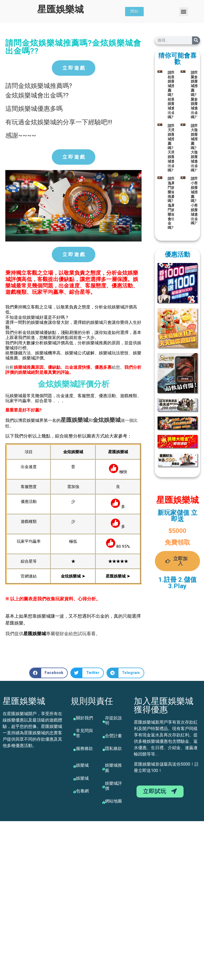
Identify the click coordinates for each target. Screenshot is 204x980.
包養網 (82, 791)
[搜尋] (196, 40)
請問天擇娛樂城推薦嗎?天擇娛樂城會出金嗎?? (172, 148)
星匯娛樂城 (60, 9)
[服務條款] (75, 750)
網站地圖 (113, 801)
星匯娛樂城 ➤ (118, 576)
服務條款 (84, 748)
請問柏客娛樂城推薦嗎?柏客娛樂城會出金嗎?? (172, 95)
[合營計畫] (104, 737)
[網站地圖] (104, 802)
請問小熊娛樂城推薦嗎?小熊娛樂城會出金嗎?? (195, 201)
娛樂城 (80, 420)
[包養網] (75, 792)
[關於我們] (75, 719)
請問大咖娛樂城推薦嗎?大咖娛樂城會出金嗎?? (195, 148)
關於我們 (84, 718)
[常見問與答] (75, 734)
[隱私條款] (104, 750)
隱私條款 (113, 748)
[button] (184, 12)
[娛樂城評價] (104, 787)
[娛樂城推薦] (104, 769)
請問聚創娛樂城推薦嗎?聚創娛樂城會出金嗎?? (195, 95)
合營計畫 (113, 736)
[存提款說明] (104, 722)
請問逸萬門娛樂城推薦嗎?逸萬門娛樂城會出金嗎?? (172, 203)
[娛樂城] (75, 766)
